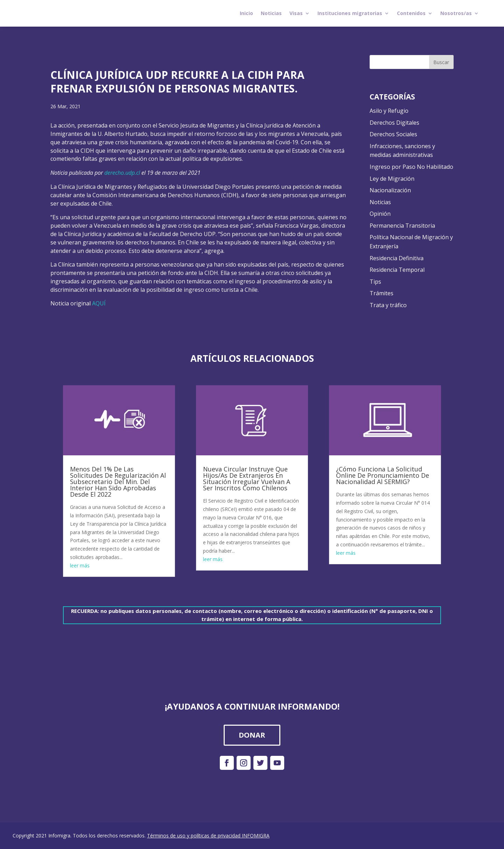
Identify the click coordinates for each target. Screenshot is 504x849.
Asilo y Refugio (389, 111)
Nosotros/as (456, 13)
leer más (80, 565)
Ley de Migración (392, 179)
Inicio (246, 13)
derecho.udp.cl (122, 173)
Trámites (381, 293)
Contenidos (411, 13)
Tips (375, 282)
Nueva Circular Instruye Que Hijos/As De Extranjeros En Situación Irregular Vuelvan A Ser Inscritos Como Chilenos (247, 478)
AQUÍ (99, 303)
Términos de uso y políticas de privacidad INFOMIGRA (208, 836)
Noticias (271, 13)
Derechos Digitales (394, 123)
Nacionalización (390, 190)
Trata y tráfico (388, 305)
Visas (296, 13)
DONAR (252, 735)
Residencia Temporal (397, 270)
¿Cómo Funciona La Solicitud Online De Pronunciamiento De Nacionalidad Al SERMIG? (383, 475)
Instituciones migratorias (350, 13)
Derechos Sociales (393, 134)
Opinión (380, 214)
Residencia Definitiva (397, 258)
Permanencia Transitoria (402, 226)
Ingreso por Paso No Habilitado (411, 167)
